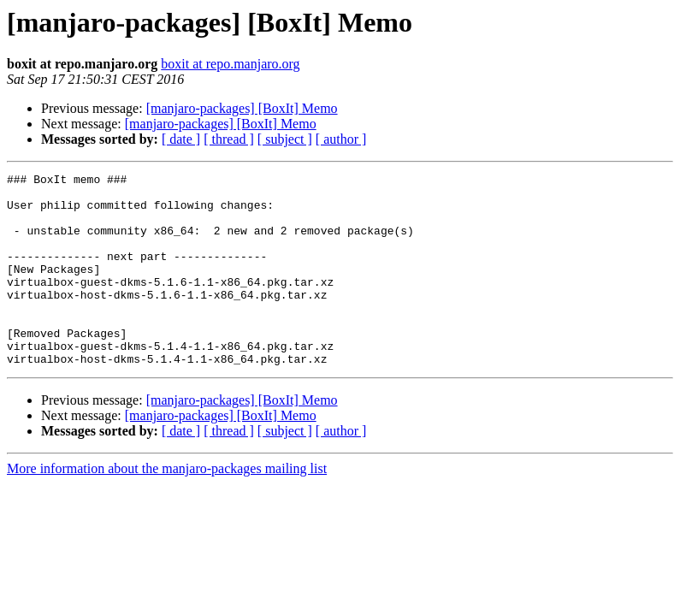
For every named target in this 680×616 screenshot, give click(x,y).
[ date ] (181, 139)
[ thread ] (229, 139)
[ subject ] (285, 139)
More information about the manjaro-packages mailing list (167, 507)
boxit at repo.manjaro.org (230, 64)
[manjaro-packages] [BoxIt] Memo (242, 108)
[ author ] (341, 139)
